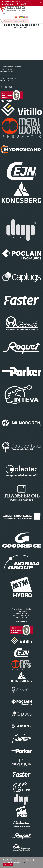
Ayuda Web (21, 4)
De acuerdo (8, 865)
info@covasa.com (8, 4)
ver (24, 862)
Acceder (39, 3)
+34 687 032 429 (23, 2)
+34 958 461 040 (8, 2)
